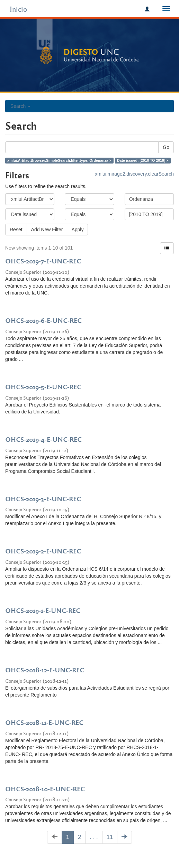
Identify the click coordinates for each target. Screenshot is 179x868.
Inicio (18, 9)
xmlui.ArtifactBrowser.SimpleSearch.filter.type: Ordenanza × (59, 160)
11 (110, 837)
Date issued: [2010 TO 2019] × (143, 160)
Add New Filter (47, 230)
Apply (77, 230)
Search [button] (20, 106)
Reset (16, 230)
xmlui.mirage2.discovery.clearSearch (134, 174)
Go (166, 147)
